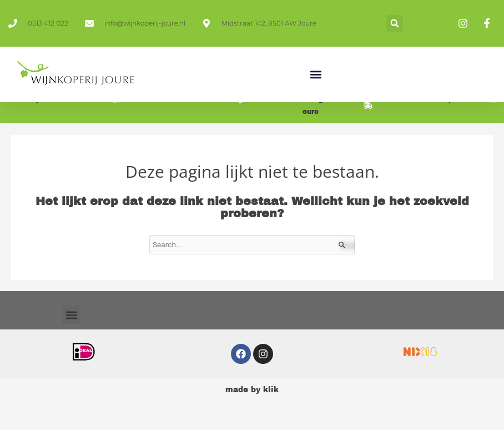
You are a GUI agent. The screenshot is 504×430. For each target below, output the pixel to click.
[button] (395, 23)
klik (271, 405)
